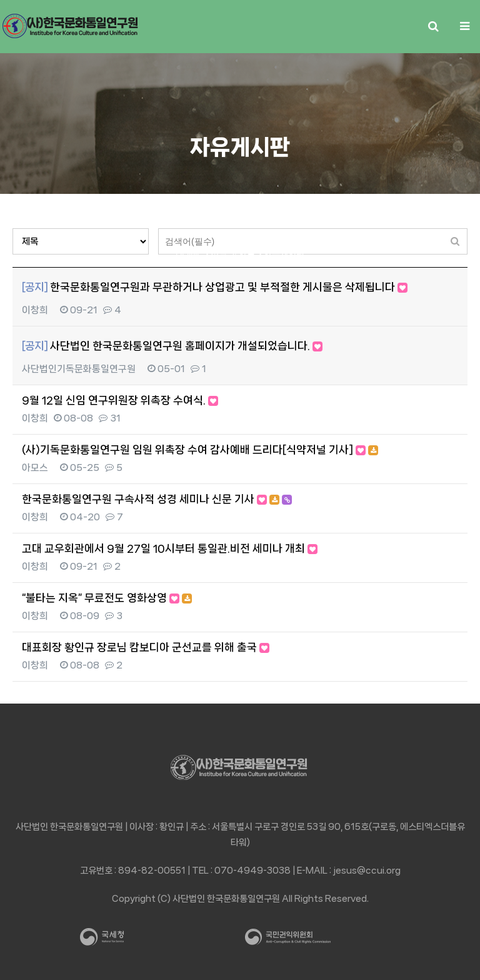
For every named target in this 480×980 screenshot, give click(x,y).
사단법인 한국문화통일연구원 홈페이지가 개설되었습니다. (172, 346)
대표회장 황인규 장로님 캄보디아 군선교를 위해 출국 (146, 647)
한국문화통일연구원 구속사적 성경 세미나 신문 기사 (157, 499)
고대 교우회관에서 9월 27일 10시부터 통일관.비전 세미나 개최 (170, 548)
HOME (189, 254)
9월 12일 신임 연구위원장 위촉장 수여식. (120, 400)
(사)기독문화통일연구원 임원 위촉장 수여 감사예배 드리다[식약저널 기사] (200, 450)
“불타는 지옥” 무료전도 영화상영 (107, 598)
